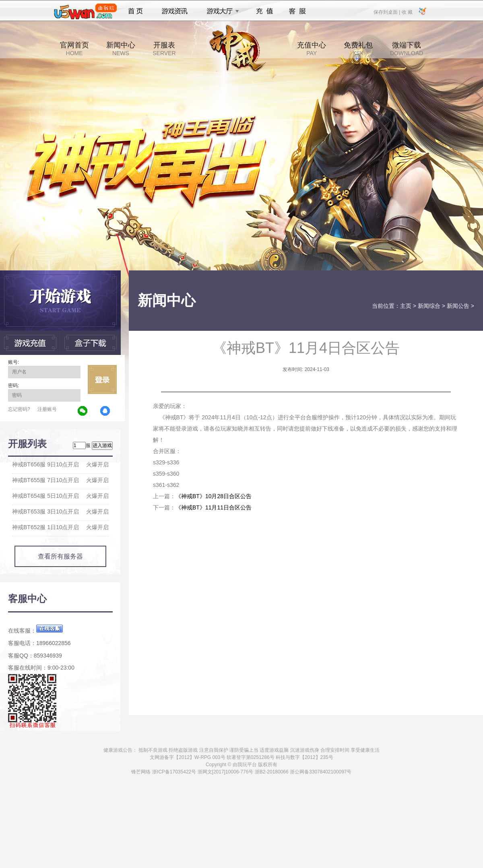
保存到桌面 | (387, 12)
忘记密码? (19, 409)
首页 (135, 11)
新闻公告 (458, 306)
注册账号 (47, 409)
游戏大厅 (221, 11)
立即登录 (102, 379)
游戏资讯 (175, 11)
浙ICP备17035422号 (174, 772)
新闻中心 (121, 49)
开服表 (164, 49)
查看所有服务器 (60, 556)
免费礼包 (358, 49)
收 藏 (407, 12)
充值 (264, 11)
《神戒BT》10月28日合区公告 (214, 496)
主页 (406, 306)
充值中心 (312, 49)
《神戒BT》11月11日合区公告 (214, 507)
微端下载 (407, 49)
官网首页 (74, 49)
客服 (298, 11)
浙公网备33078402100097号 (321, 772)
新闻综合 (429, 306)
